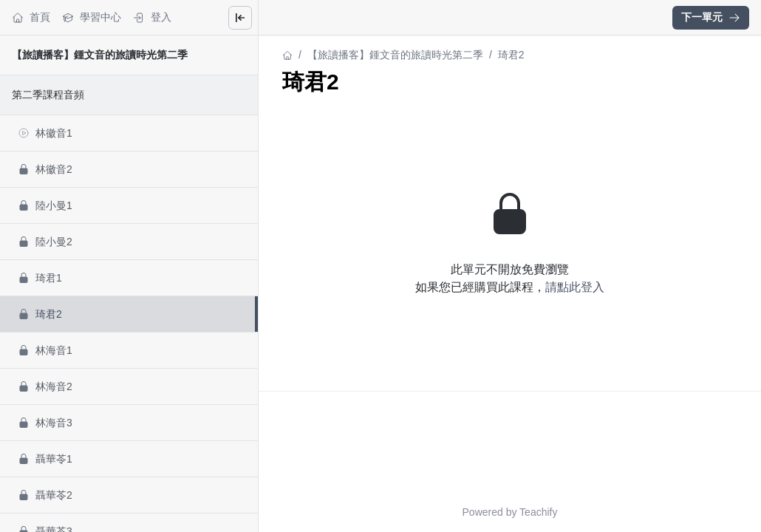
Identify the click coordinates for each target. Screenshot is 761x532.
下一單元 (711, 17)
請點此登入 (575, 287)
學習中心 (92, 17)
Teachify (538, 512)
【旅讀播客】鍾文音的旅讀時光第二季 (100, 55)
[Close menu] (240, 18)
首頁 (31, 17)
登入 (152, 17)
